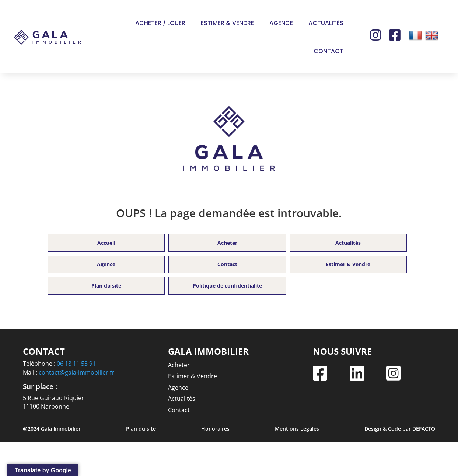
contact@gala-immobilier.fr (76, 372)
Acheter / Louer (160, 23)
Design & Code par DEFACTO (400, 429)
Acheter (227, 243)
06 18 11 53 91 (76, 364)
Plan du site (106, 286)
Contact (328, 51)
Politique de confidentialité (227, 286)
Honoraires (215, 429)
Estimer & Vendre (227, 23)
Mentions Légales (297, 429)
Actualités (326, 23)
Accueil (106, 243)
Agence (281, 23)
